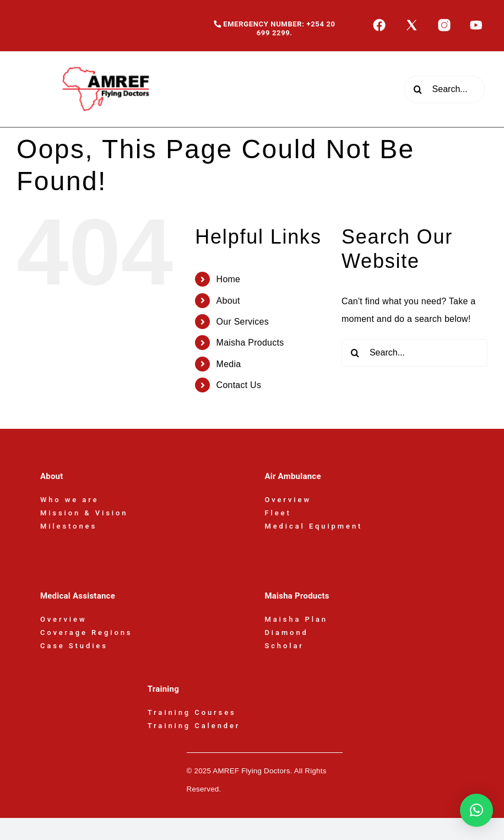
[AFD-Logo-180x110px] (107, 55)
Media (229, 364)
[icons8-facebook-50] (379, 22)
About (228, 301)
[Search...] (445, 89)
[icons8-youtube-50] (476, 22)
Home (229, 279)
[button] (476, 810)
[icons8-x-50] (412, 22)
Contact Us (239, 385)
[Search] (418, 89)
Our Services (243, 322)
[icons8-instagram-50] (444, 22)
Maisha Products (250, 343)
